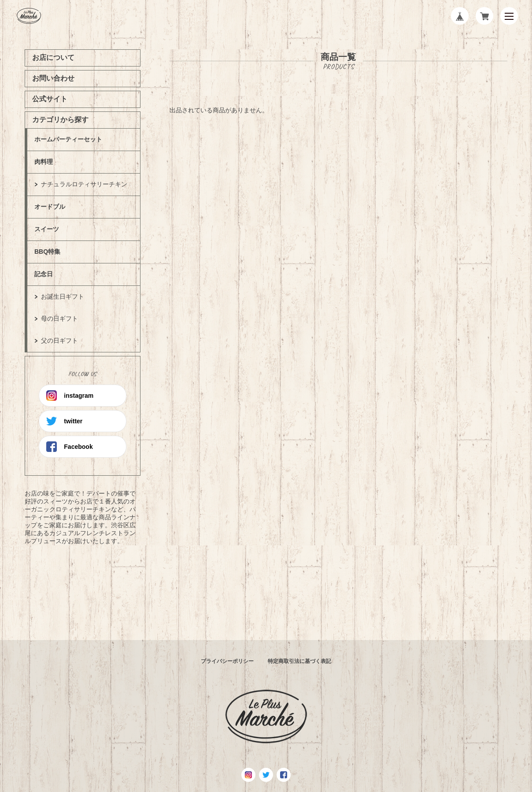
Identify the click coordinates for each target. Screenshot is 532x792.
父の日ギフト (59, 340)
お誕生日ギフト (63, 296)
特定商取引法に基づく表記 (299, 661)
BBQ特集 (47, 252)
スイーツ (47, 229)
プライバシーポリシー (227, 661)
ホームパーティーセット (68, 139)
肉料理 (44, 162)
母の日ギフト (59, 318)
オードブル (50, 207)
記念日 (44, 274)
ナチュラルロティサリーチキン (84, 184)
